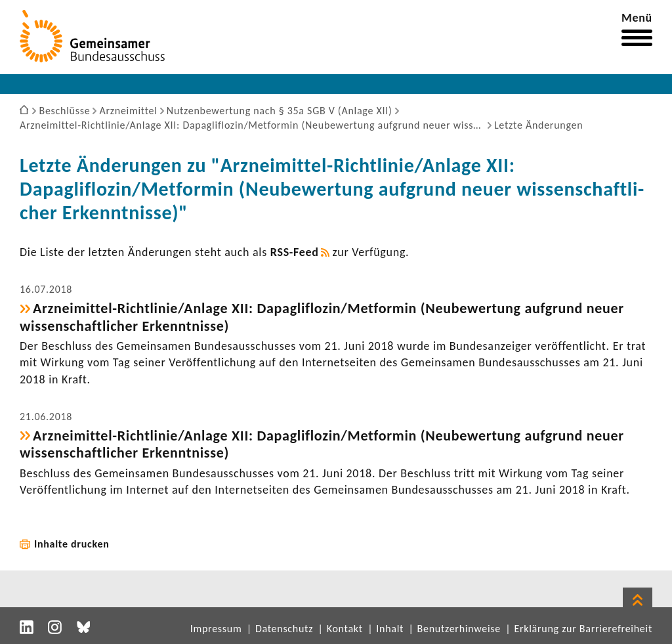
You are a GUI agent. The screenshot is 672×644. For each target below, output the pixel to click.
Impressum (216, 629)
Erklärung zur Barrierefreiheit (583, 629)
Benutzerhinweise (459, 629)
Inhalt (390, 629)
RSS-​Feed (295, 252)
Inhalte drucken (72, 544)
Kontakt (345, 629)
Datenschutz (284, 629)
